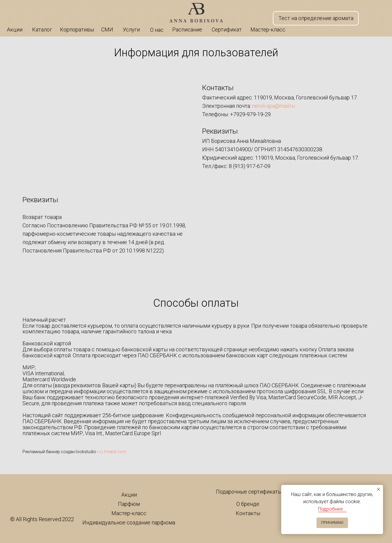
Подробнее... (332, 509)
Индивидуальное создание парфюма (129, 522)
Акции (129, 495)
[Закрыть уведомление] (379, 489)
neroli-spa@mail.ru (273, 106)
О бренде (248, 504)
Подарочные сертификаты (249, 492)
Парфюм (129, 504)
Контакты (248, 513)
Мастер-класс (129, 513)
